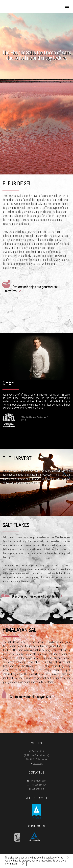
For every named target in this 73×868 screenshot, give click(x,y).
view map (37, 763)
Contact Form (36, 789)
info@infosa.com (36, 781)
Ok (23, 864)
